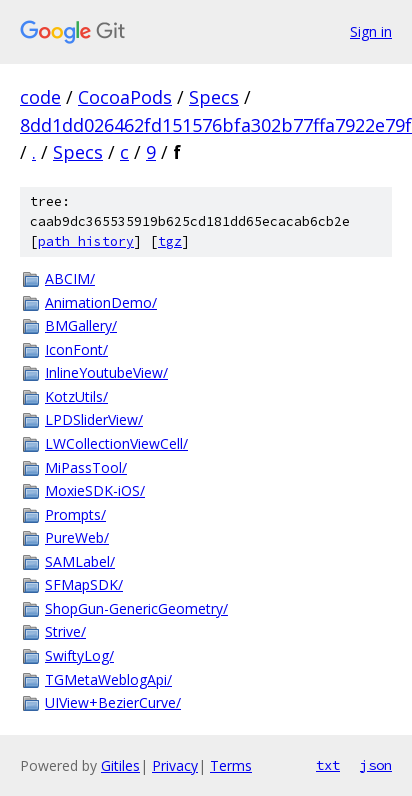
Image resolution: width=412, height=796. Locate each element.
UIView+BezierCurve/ (113, 702)
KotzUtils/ (76, 396)
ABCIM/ (70, 278)
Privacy (175, 765)
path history (86, 241)
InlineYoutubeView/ (106, 372)
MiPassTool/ (86, 467)
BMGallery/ (81, 325)
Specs (214, 97)
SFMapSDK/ (84, 584)
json (376, 765)
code (40, 97)
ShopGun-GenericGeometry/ (136, 608)
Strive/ (65, 631)
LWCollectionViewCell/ (116, 443)
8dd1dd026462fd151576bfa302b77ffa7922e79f (216, 125)
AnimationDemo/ (101, 302)
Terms (231, 765)
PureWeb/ (77, 537)
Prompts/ (75, 514)
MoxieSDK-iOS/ (95, 490)
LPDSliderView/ (94, 419)
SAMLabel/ (80, 561)
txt (328, 765)
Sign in (371, 31)
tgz (170, 241)
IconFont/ (76, 349)
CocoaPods (125, 97)
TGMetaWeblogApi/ (108, 679)
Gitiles (120, 765)
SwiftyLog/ (79, 655)
